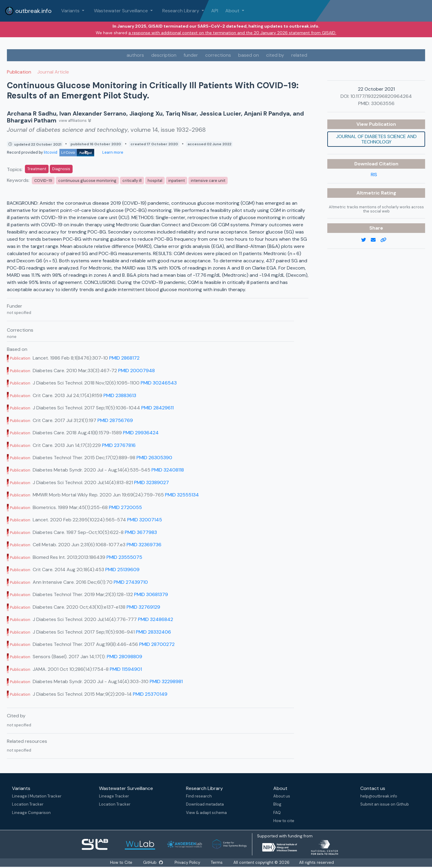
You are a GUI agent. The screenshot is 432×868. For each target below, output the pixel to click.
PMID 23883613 (120, 395)
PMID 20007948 (136, 371)
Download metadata (204, 804)
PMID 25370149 (150, 694)
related (299, 55)
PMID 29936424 (141, 433)
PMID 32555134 (182, 495)
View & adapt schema (205, 813)
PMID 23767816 (119, 445)
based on (249, 55)
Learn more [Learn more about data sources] (112, 152)
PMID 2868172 (124, 358)
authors (135, 55)
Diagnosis (61, 169)
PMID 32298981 (166, 681)
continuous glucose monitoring (87, 181)
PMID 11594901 (126, 669)
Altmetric (369, 193)
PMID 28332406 (153, 632)
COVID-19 (43, 181)
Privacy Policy (188, 862)
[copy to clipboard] (386, 240)
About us (280, 796)
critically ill (132, 181)
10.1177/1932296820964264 (381, 96)
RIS (374, 175)
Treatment (37, 169)
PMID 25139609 (122, 570)
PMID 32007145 (145, 520)
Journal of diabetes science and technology (376, 139)
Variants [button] (71, 11)
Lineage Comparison (31, 813)
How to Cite (121, 862)
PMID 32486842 (156, 619)
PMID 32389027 (151, 482)
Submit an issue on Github (382, 804)
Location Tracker (28, 804)
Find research (198, 796)
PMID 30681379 (151, 594)
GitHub (153, 862)
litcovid (69, 152)
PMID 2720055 (125, 507)
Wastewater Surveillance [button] (121, 11)
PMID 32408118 (168, 470)
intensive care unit (208, 181)
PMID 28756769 (115, 420)
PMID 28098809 (124, 657)
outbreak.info (28, 11)
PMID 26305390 (154, 458)
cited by (275, 55)
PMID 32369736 (144, 545)
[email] (376, 240)
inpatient (177, 181)
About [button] (233, 11)
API (215, 11)
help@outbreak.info (376, 796)
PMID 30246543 (159, 383)
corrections (218, 55)
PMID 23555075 (124, 557)
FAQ (275, 813)
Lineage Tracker (113, 796)
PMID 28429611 (157, 408)
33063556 (383, 103)
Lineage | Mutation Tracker (37, 796)
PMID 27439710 (131, 582)
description (164, 55)
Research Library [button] (181, 11)
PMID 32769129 (143, 607)
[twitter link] (366, 240)
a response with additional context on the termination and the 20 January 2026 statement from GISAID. (232, 33)
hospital (155, 181)
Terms (217, 862)
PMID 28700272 (157, 644)
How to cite (282, 821)
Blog (276, 804)
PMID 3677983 (141, 532)
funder (191, 55)
